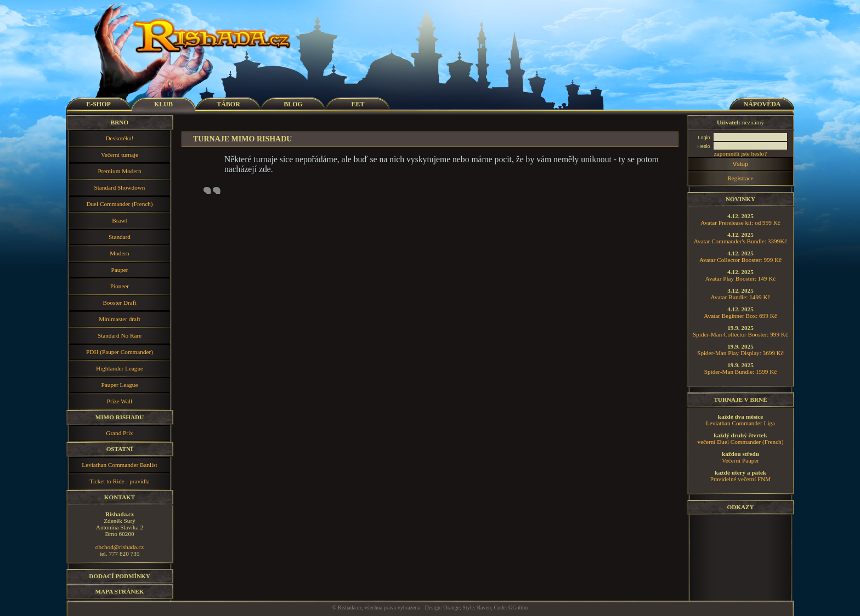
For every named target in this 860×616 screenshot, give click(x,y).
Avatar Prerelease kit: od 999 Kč (740, 223)
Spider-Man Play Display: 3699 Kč (740, 353)
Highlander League (120, 368)
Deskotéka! (120, 138)
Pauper (119, 270)
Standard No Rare (120, 335)
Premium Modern (119, 171)
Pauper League (120, 385)
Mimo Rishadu (120, 417)
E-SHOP (98, 104)
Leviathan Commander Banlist (119, 465)
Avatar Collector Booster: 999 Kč (740, 260)
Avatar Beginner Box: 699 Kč (740, 316)
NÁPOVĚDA (762, 104)
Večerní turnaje (120, 155)
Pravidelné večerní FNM (741, 479)
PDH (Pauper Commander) (120, 352)
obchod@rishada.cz (120, 547)
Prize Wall (120, 401)
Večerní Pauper (740, 460)
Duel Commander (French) (119, 204)
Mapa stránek (120, 591)
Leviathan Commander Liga (740, 423)
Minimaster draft (120, 319)
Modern (119, 253)
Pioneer (120, 286)
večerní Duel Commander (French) (741, 442)
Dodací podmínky (120, 576)
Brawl (119, 220)
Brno (120, 122)
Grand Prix (119, 433)
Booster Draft (119, 303)
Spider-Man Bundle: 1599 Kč (740, 372)
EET (358, 104)
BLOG (293, 104)
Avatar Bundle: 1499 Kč (741, 297)
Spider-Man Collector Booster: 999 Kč (740, 334)
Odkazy (740, 507)
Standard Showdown (120, 187)
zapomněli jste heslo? (740, 153)
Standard (120, 237)
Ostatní (120, 449)
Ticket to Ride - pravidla (120, 481)
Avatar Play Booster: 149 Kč (740, 278)
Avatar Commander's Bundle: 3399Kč (741, 241)
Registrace (740, 178)
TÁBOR (228, 104)
